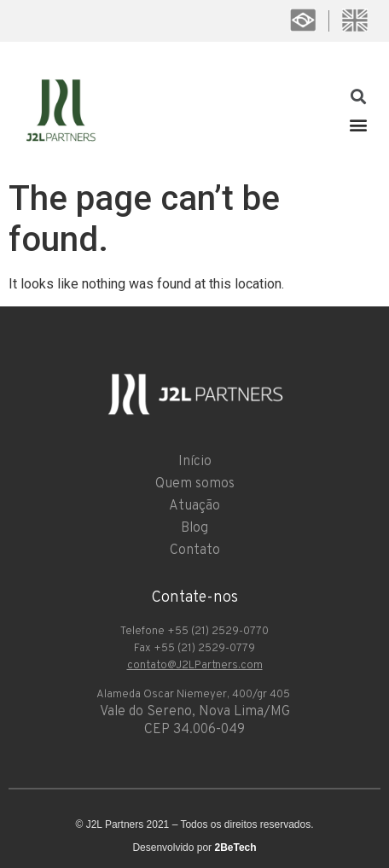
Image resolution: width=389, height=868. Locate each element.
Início (195, 462)
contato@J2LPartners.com (195, 666)
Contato (195, 551)
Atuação (194, 506)
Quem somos (195, 484)
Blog (194, 528)
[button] (358, 124)
